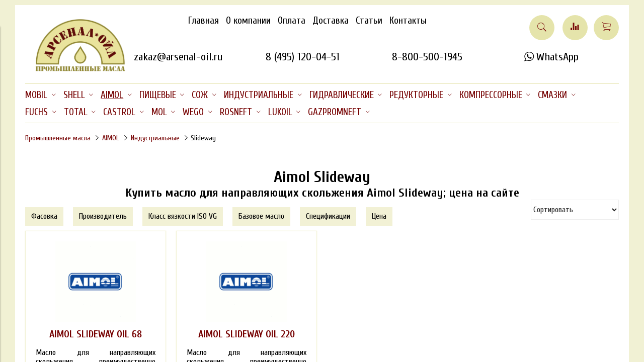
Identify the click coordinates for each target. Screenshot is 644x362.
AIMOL (111, 138)
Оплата (292, 21)
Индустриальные (155, 138)
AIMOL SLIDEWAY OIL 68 (96, 334)
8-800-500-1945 (427, 57)
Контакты (408, 21)
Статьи (369, 21)
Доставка (331, 21)
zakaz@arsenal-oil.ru (178, 57)
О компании (248, 21)
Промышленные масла (58, 138)
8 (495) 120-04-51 (303, 57)
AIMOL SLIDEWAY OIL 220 (247, 334)
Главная (204, 21)
